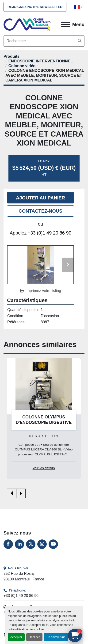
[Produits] (11, 56)
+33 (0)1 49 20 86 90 (50, 233)
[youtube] (53, 544)
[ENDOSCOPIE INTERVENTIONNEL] (41, 61)
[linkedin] (19, 544)
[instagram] (42, 544)
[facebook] (8, 544)
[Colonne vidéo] (22, 66)
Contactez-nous (40, 211)
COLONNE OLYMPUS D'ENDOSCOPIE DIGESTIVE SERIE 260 (44, 422)
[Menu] (66, 24)
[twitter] (31, 544)
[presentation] (12, 493)
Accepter (16, 637)
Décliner (34, 637)
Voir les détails (44, 468)
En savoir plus (56, 637)
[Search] (44, 41)
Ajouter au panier (40, 198)
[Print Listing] (40, 291)
